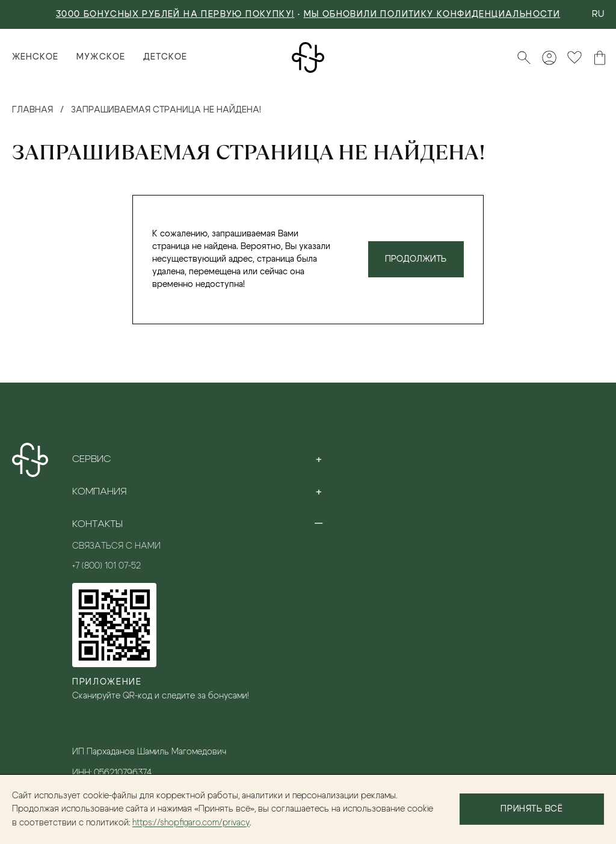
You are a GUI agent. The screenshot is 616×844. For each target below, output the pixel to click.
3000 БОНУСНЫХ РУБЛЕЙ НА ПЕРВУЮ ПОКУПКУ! (175, 14)
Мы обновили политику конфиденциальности (432, 14)
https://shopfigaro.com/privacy (191, 823)
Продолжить (416, 259)
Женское (35, 57)
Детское (165, 57)
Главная (32, 110)
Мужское (100, 57)
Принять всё (531, 809)
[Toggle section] (319, 459)
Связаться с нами (116, 546)
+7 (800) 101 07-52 (106, 566)
